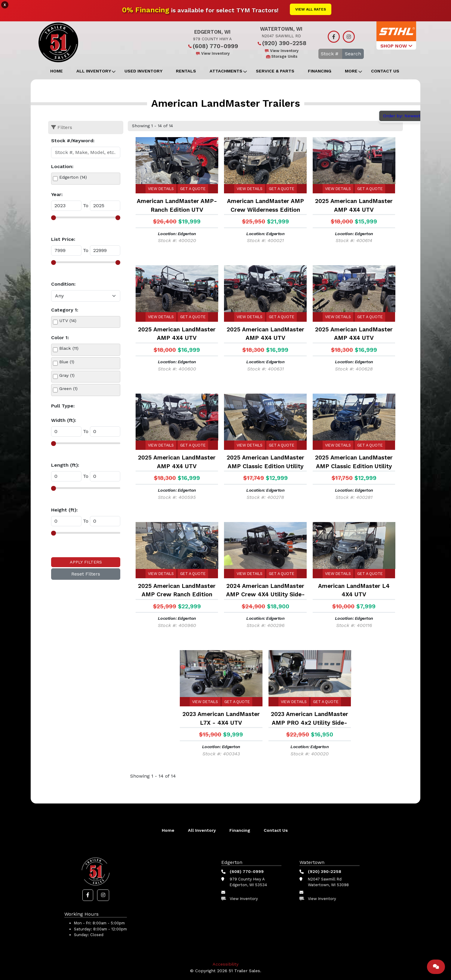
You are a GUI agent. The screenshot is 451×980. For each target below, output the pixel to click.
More (351, 71)
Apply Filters (86, 562)
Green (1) (68, 389)
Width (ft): (64, 420)
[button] (88, 895)
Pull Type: (63, 406)
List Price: (63, 239)
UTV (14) (68, 321)
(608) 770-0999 (212, 46)
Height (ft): (64, 510)
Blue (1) (67, 362)
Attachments (226, 71)
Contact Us (385, 71)
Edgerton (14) (73, 177)
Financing (320, 71)
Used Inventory (143, 71)
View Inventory (212, 53)
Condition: (63, 284)
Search (353, 54)
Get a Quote (193, 189)
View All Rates (311, 9)
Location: (62, 166)
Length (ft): (65, 465)
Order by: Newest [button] (402, 116)
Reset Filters (86, 574)
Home (57, 71)
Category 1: (65, 310)
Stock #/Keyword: (73, 141)
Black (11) (69, 348)
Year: (57, 194)
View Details (161, 189)
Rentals (186, 71)
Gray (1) (67, 375)
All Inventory (94, 71)
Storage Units (281, 56)
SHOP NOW (396, 46)
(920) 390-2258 (281, 43)
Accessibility (226, 964)
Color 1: (60, 338)
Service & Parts (275, 71)
